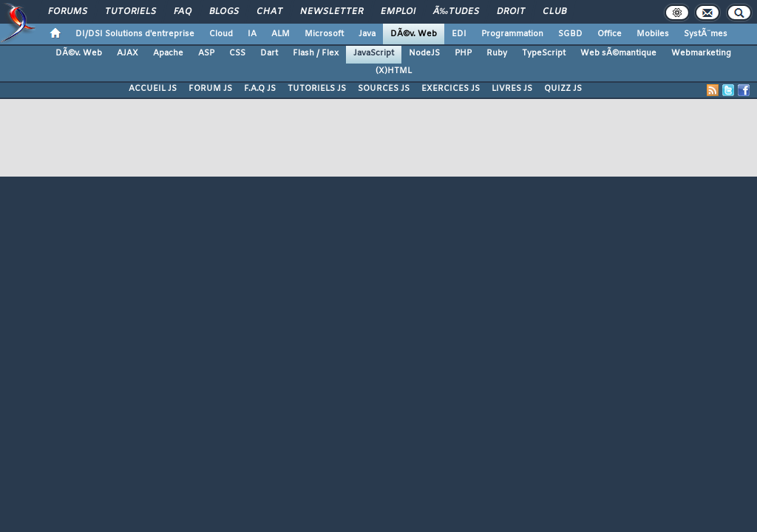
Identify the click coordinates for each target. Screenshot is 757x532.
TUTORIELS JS (317, 89)
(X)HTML (394, 71)
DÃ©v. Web (414, 34)
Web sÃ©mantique (618, 53)
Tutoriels (130, 12)
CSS (237, 53)
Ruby (497, 53)
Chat (269, 12)
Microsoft (324, 34)
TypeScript (544, 53)
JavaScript (374, 53)
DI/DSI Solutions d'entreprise (135, 34)
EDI (459, 34)
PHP (463, 53)
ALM (281, 34)
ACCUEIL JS (153, 89)
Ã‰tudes (456, 12)
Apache (168, 53)
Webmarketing (701, 53)
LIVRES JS (512, 89)
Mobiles (653, 34)
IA (252, 34)
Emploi (398, 12)
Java (367, 34)
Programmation (512, 34)
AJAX (128, 53)
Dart (269, 53)
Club (554, 12)
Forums (68, 12)
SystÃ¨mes (706, 34)
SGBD (570, 34)
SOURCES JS (384, 89)
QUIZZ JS (563, 89)
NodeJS (424, 53)
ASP (206, 53)
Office (610, 34)
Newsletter (332, 12)
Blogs (224, 12)
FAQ (183, 12)
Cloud (221, 34)
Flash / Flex (316, 53)
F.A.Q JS (260, 89)
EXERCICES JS (451, 89)
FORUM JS (210, 89)
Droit (511, 12)
